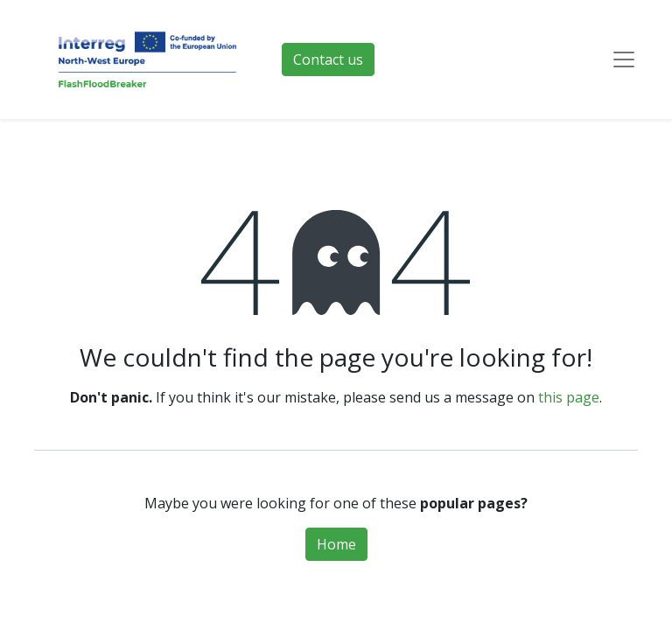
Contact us (328, 59)
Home (336, 544)
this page (569, 397)
